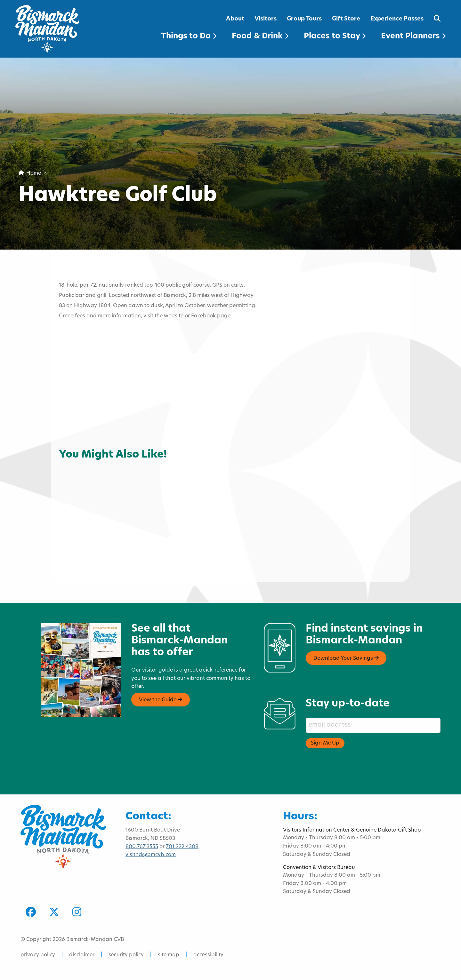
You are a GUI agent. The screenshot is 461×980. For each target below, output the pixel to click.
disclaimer (82, 955)
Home (30, 173)
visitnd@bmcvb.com (151, 855)
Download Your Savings (346, 658)
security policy (126, 955)
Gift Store (346, 19)
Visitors (266, 19)
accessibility (208, 955)
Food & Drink (260, 36)
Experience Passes (397, 19)
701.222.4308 (182, 847)
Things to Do (189, 36)
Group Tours (304, 19)
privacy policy (38, 955)
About (235, 19)
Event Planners (413, 36)
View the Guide (161, 700)
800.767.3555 (142, 847)
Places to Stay (335, 36)
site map (169, 955)
